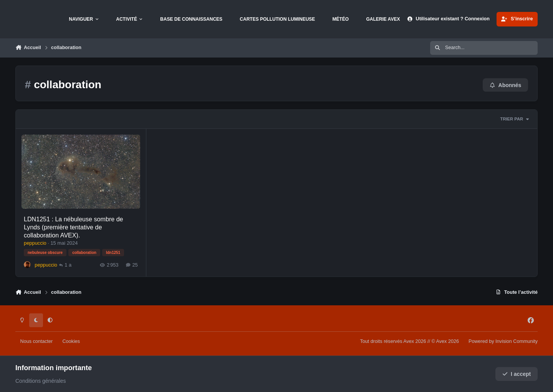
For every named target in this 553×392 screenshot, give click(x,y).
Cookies (71, 341)
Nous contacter (37, 341)
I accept (517, 374)
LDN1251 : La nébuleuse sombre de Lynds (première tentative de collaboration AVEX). (74, 227)
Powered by (503, 341)
